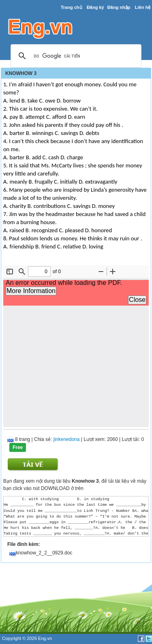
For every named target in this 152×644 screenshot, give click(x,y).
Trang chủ (72, 7)
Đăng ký (95, 7)
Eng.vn (45, 638)
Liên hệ (143, 7)
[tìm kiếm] (75, 56)
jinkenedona (67, 439)
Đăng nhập (119, 7)
